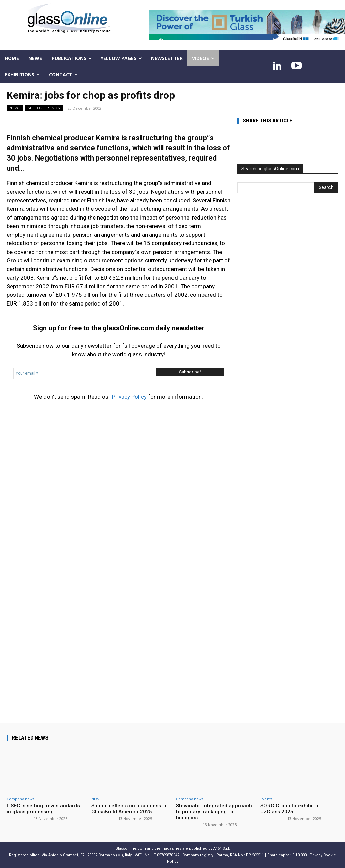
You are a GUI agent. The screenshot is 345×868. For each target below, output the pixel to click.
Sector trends (44, 108)
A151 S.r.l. (222, 849)
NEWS (15, 108)
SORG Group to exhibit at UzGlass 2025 (290, 809)
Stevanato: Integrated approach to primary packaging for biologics (214, 812)
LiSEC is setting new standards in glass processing (43, 809)
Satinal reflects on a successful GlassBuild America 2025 (130, 809)
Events (266, 799)
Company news (21, 799)
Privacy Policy (129, 397)
